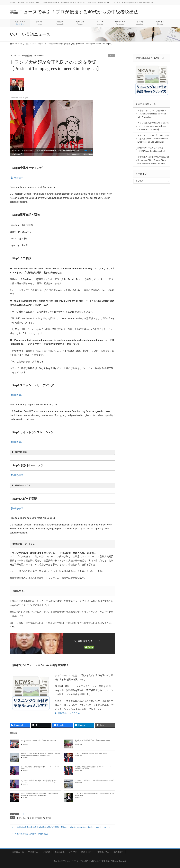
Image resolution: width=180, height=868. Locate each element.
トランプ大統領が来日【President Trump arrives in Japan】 (92, 754)
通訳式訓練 (60, 852)
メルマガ (73, 852)
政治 (112, 56)
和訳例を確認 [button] (19, 452)
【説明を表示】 (18, 178)
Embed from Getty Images (19, 98)
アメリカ (22, 818)
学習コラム (33, 852)
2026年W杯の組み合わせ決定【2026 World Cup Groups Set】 (152, 149)
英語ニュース (18, 852)
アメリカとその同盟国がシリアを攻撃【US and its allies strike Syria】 (95, 780)
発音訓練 (46, 852)
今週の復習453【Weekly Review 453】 (32, 834)
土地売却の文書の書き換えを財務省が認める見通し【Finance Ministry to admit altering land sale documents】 (63, 827)
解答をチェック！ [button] (21, 485)
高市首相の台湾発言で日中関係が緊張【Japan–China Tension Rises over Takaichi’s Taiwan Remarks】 (153, 160)
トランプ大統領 (36, 818)
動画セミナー (87, 852)
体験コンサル (103, 852)
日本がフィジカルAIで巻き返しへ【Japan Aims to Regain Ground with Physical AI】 (152, 114)
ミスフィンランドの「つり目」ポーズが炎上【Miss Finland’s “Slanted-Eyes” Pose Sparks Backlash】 (153, 139)
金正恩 (48, 818)
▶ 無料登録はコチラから (67, 713)
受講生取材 (118, 852)
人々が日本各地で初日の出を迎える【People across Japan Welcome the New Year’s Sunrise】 (153, 126)
